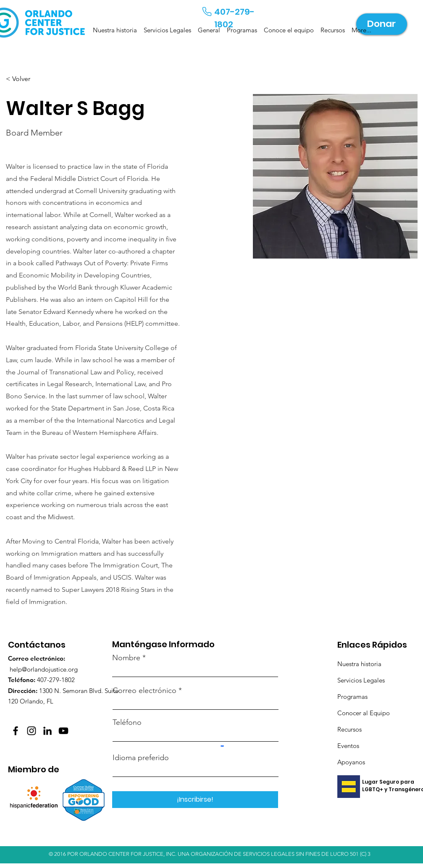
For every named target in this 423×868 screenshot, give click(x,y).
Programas (352, 697)
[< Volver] (22, 79)
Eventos (348, 746)
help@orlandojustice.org (44, 669)
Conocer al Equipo (364, 713)
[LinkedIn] (47, 731)
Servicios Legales (362, 680)
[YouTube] (63, 731)
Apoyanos (351, 762)
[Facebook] (16, 731)
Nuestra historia (359, 664)
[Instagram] (32, 731)
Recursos (349, 729)
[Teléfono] (207, 12)
